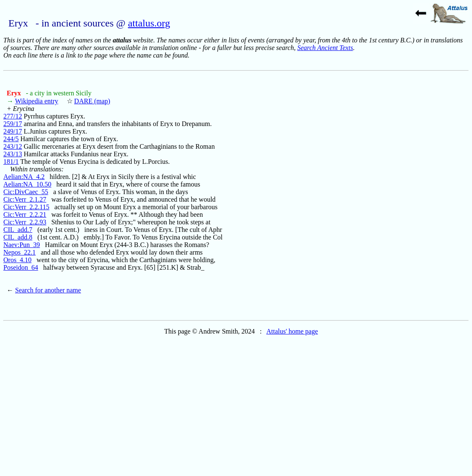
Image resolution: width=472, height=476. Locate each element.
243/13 (13, 154)
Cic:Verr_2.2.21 (25, 214)
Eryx (15, 93)
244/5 (11, 139)
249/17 (13, 131)
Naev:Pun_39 (22, 245)
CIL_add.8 (18, 237)
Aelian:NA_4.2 (24, 177)
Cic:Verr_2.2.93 (25, 222)
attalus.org (149, 23)
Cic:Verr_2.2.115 (26, 207)
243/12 (13, 146)
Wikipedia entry (37, 101)
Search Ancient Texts (325, 48)
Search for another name (48, 290)
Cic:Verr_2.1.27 (25, 199)
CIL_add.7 (18, 230)
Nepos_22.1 (20, 252)
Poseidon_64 (21, 267)
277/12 (13, 116)
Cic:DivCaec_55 (26, 192)
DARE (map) (92, 101)
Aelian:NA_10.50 (27, 184)
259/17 (13, 124)
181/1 (11, 162)
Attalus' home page (292, 331)
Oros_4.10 (17, 260)
